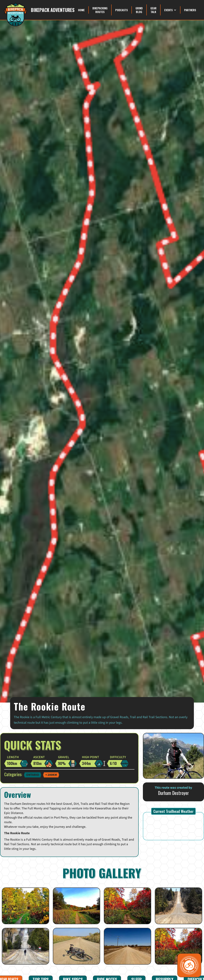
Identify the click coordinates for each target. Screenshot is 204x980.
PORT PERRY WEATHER (173, 826)
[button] (170, 10)
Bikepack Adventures (53, 10)
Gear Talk (153, 10)
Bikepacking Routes (100, 10)
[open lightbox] (25, 906)
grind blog (139, 10)
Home (81, 10)
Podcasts (122, 10)
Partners (190, 10)
